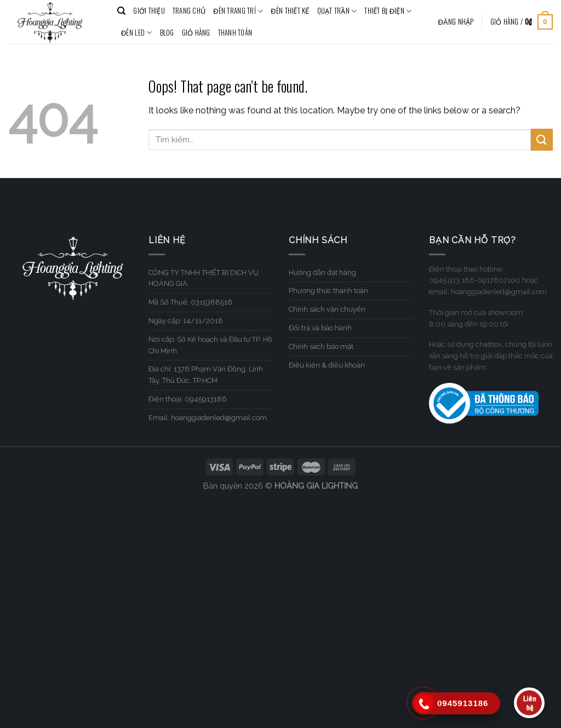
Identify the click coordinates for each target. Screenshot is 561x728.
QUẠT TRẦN (337, 11)
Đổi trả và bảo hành (320, 328)
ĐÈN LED (137, 33)
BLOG (167, 33)
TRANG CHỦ (189, 11)
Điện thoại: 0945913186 (188, 399)
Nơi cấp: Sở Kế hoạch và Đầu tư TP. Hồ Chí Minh (210, 345)
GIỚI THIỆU (149, 11)
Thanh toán (235, 33)
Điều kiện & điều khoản (327, 365)
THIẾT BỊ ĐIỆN (388, 11)
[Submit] (542, 139)
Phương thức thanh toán (328, 291)
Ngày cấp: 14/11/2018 (186, 321)
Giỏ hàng (196, 33)
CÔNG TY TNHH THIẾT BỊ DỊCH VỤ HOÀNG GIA (204, 278)
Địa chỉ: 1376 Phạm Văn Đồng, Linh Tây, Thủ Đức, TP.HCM (206, 375)
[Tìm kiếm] (121, 11)
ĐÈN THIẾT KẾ (290, 11)
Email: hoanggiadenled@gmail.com (208, 418)
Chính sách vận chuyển (327, 309)
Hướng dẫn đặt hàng (322, 273)
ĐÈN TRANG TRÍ (238, 11)
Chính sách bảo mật (321, 346)
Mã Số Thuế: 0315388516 (190, 302)
